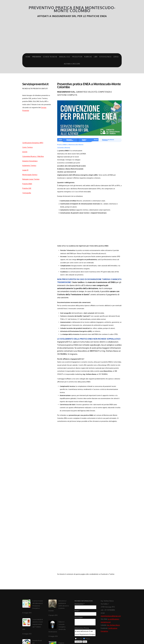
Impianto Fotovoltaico (30, 161)
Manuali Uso (65, 57)
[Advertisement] (35, 126)
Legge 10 (25, 170)
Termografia (27, 193)
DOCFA (25, 152)
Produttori (77, 57)
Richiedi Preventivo (70, 140)
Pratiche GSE (27, 188)
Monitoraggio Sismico (30, 175)
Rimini (96, 140)
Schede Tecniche (50, 57)
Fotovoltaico (105, 57)
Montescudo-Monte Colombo (108, 140)
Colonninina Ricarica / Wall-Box (33, 156)
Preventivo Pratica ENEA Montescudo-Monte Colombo (72, 9)
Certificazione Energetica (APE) (33, 143)
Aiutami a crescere (72, 64)
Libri (96, 57)
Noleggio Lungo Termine (31, 179)
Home (28, 57)
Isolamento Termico (29, 165)
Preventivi (37, 57)
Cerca (116, 57)
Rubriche (88, 57)
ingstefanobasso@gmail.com (111, 616)
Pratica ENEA (84, 140)
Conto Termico (28, 147)
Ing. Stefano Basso (113, 625)
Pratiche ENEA (27, 184)
